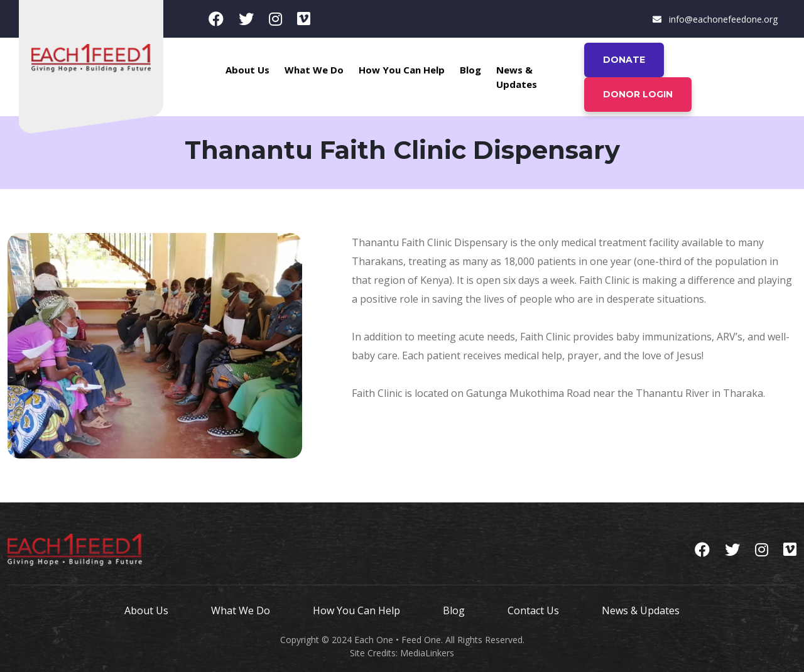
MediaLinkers (427, 653)
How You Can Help (402, 70)
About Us (247, 70)
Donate (624, 60)
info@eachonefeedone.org (715, 19)
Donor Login (638, 94)
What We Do (314, 70)
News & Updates (517, 77)
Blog (470, 70)
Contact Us (533, 610)
